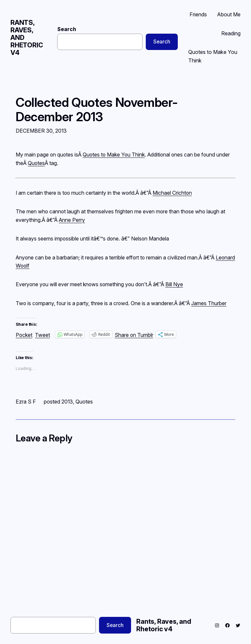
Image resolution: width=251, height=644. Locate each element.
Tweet (42, 334)
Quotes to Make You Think (114, 155)
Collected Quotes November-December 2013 (97, 110)
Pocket (24, 335)
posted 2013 (58, 402)
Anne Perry (72, 220)
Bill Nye (174, 284)
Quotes (36, 163)
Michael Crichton (172, 193)
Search (67, 29)
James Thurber (209, 303)
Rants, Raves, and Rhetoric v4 (164, 625)
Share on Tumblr (134, 334)
